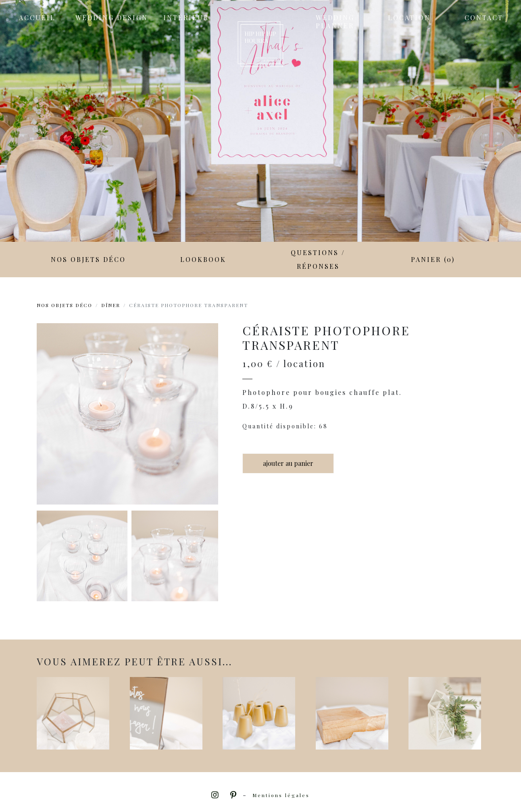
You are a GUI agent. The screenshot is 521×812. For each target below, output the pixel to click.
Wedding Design (112, 18)
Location (409, 18)
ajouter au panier (288, 463)
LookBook (203, 259)
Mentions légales (281, 795)
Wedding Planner (335, 22)
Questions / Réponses (318, 259)
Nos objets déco (88, 259)
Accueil (37, 18)
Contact (484, 18)
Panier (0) (433, 259)
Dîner (111, 305)
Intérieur (186, 18)
